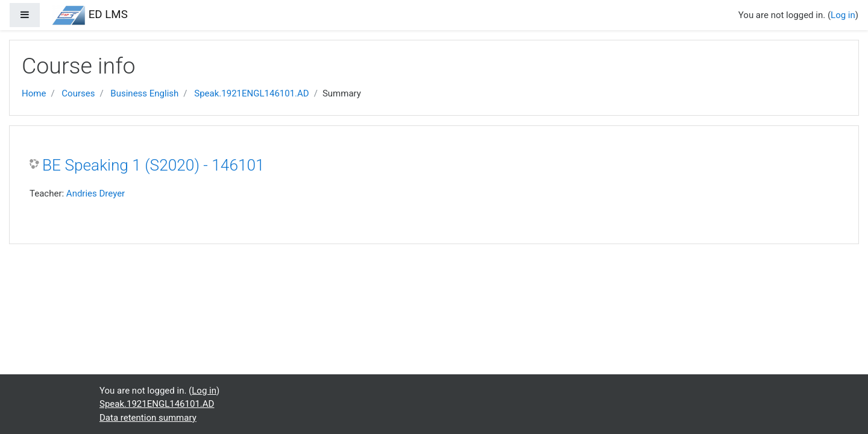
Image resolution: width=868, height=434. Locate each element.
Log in (843, 15)
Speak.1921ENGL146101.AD (251, 93)
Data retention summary (148, 418)
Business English (144, 93)
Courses (78, 93)
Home (34, 93)
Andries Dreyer (96, 193)
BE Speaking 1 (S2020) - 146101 (153, 165)
